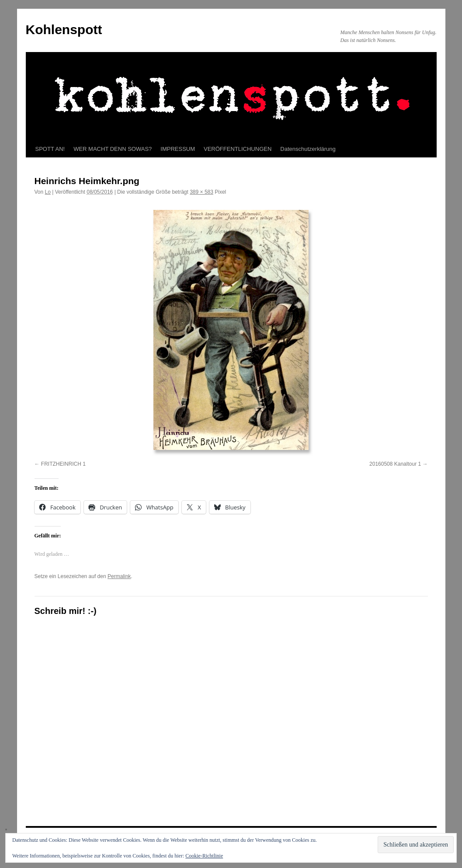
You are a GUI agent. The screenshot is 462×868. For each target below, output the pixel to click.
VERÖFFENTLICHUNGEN (238, 149)
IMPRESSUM (178, 149)
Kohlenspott (64, 30)
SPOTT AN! (50, 149)
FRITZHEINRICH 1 (63, 464)
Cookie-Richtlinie (204, 856)
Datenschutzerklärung (308, 149)
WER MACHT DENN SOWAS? (113, 149)
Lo (48, 192)
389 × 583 (201, 192)
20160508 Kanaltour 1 (395, 464)
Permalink (119, 576)
